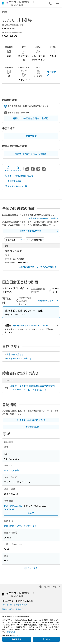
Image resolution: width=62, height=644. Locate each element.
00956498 (9, 509)
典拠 (31, 513)
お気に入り (8, 169)
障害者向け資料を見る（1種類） (31, 154)
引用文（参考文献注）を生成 (19, 176)
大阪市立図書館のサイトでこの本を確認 (38, 267)
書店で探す (31, 136)
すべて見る (52, 73)
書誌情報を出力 (13, 181)
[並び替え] (14, 240)
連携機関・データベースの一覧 (44, 218)
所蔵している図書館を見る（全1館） (31, 118)
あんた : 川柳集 (12, 470)
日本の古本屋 (15, 354)
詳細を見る (11, 632)
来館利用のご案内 (48, 301)
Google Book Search (19, 358)
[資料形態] (35, 240)
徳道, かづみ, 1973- (14, 506)
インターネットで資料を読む (15, 605)
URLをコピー (17, 169)
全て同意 (46, 639)
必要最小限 (17, 639)
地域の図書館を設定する (39, 231)
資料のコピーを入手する (13, 609)
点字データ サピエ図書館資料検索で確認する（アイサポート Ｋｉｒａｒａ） (33, 388)
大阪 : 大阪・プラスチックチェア (20, 526)
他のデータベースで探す (17, 186)
